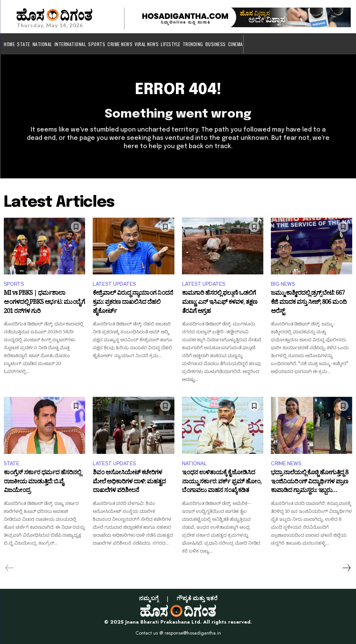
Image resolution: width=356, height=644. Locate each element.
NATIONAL (194, 464)
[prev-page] (10, 568)
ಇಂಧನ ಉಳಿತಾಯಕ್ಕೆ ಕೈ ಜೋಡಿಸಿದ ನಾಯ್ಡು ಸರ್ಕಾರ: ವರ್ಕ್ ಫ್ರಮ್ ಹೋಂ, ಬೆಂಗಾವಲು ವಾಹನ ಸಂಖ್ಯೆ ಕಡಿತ (222, 482)
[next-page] (346, 568)
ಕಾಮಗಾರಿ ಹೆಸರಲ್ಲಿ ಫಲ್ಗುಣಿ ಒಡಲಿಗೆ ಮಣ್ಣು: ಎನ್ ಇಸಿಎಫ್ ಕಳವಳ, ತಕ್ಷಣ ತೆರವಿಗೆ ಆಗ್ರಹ (220, 303)
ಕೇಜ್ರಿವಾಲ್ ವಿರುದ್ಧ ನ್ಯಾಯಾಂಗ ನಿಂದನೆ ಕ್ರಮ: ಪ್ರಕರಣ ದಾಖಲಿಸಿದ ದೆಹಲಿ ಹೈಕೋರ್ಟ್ (133, 303)
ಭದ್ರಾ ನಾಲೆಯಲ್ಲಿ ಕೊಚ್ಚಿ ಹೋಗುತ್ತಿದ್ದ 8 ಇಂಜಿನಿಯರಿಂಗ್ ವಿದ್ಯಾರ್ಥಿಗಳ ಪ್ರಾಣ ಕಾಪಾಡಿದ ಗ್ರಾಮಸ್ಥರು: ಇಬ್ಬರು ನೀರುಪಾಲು (309, 482)
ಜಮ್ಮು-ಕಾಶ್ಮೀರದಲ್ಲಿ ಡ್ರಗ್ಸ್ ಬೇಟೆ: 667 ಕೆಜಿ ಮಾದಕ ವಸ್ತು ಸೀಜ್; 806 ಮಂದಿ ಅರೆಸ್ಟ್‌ (309, 303)
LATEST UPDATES (114, 284)
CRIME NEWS (286, 464)
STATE (12, 464)
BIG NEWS (283, 284)
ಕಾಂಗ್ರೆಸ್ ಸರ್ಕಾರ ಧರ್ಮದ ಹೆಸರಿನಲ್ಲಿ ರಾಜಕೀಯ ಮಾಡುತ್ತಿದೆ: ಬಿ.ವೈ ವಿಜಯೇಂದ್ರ (42, 482)
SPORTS (14, 284)
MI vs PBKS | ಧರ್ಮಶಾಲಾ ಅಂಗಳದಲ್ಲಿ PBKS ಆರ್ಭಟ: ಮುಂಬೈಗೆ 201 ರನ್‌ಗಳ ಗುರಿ (44, 303)
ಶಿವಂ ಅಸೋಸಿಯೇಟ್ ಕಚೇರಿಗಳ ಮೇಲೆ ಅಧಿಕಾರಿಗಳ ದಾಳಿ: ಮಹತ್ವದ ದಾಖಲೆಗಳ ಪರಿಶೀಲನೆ (129, 482)
